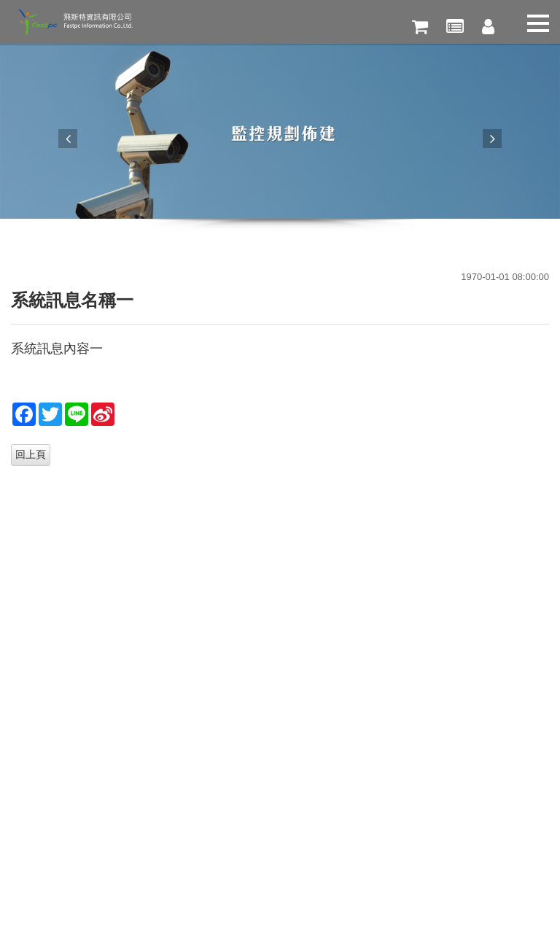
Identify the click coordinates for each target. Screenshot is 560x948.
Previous (68, 139)
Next (492, 139)
